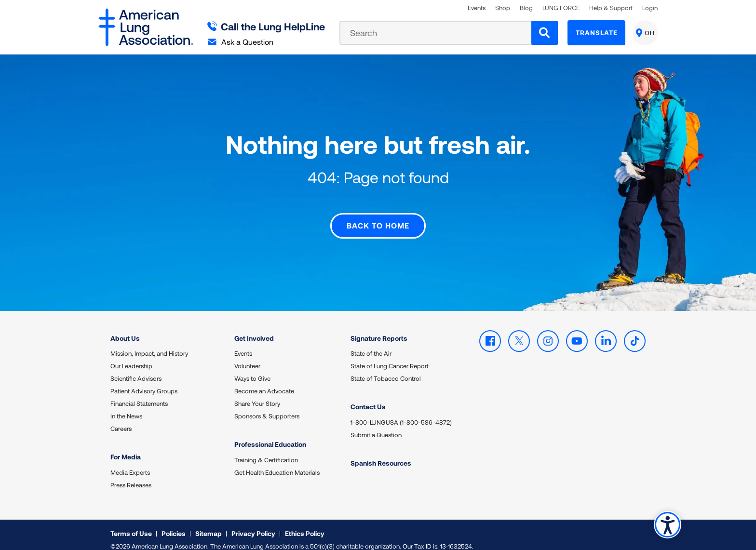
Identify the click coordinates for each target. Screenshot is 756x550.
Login (650, 8)
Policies (174, 523)
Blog (526, 8)
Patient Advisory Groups (144, 381)
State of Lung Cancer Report (390, 356)
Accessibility (667, 524)
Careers (121, 419)
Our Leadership (131, 356)
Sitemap (209, 523)
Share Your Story (257, 394)
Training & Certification (266, 450)
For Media (126, 447)
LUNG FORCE (561, 8)
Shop (503, 8)
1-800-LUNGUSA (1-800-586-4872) (401, 412)
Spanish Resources (381, 453)
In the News (126, 406)
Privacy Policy (253, 523)
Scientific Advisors (136, 369)
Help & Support (611, 8)
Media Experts (130, 462)
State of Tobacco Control (386, 369)
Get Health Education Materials (277, 462)
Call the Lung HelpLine (266, 26)
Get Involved (254, 328)
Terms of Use (131, 523)
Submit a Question (376, 425)
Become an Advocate (264, 381)
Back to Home (378, 216)
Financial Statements (139, 394)
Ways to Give (252, 369)
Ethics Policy (305, 523)
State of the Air (371, 344)
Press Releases (131, 475)
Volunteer (247, 356)
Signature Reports (379, 328)
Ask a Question (241, 42)
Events (477, 8)
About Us (125, 328)
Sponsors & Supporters (267, 406)
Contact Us (368, 397)
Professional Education (270, 435)
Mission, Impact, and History (149, 344)
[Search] (545, 33)
